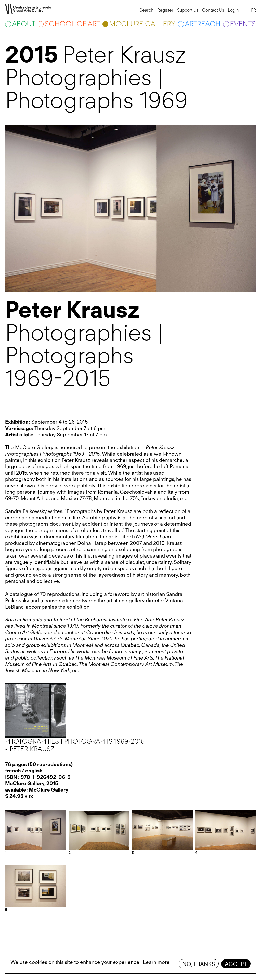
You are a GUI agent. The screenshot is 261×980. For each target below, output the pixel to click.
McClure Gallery (142, 24)
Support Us (188, 10)
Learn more (156, 962)
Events (243, 24)
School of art (72, 24)
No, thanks (199, 964)
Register (165, 10)
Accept (236, 964)
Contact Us (213, 10)
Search (147, 10)
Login (233, 10)
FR (253, 10)
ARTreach (203, 24)
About (24, 24)
